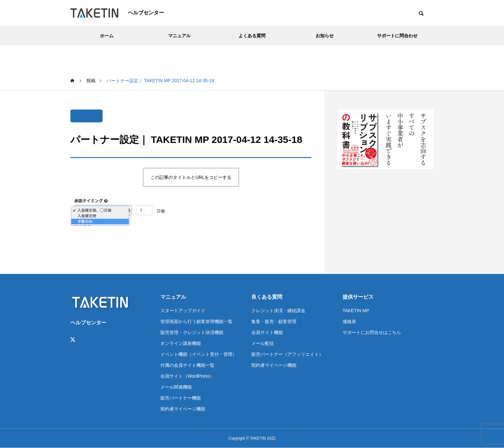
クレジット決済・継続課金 (278, 311)
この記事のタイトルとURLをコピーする (191, 177)
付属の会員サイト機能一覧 (187, 365)
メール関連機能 (176, 387)
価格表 (349, 321)
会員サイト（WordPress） (187, 376)
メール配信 (263, 343)
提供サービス (358, 297)
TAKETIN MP (356, 311)
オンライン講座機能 (181, 343)
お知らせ (325, 36)
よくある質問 (252, 36)
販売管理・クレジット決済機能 (192, 332)
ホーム (107, 36)
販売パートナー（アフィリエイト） (287, 354)
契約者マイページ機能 (183, 409)
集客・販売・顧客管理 (274, 321)
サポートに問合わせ (397, 36)
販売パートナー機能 (181, 398)
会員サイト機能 (267, 332)
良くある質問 (267, 297)
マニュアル (179, 36)
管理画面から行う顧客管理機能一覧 (196, 321)
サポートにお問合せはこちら (372, 332)
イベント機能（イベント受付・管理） (199, 354)
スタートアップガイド (183, 311)
